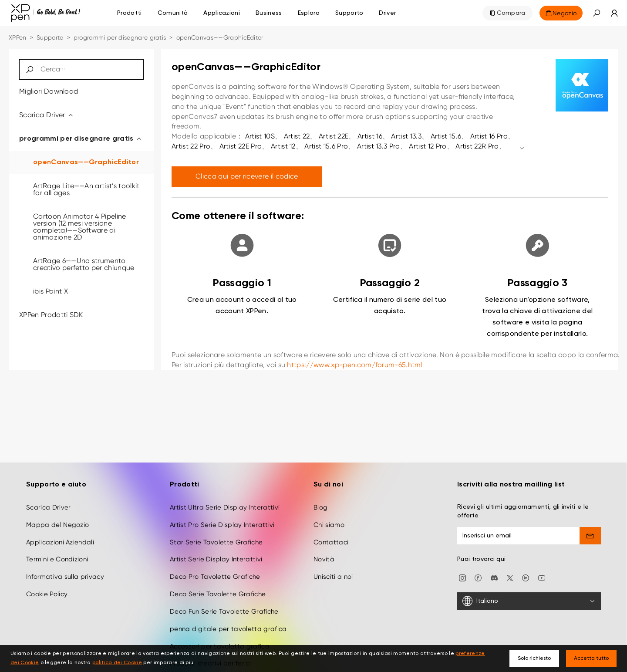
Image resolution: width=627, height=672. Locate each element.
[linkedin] (526, 569)
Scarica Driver (47, 115)
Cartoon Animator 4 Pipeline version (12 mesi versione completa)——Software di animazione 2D (80, 227)
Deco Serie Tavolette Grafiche (218, 585)
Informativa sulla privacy (65, 568)
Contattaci (331, 533)
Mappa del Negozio (57, 516)
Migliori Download (49, 91)
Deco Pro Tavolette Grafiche (215, 568)
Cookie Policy (47, 585)
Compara (511, 13)
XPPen (18, 37)
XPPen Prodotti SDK (51, 315)
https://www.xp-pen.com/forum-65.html (355, 365)
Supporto (50, 37)
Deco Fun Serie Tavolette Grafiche (224, 603)
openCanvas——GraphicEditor (86, 162)
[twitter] (510, 569)
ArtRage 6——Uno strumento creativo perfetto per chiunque (84, 264)
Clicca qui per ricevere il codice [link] (247, 176)
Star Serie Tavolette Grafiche (216, 533)
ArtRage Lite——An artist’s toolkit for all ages (86, 189)
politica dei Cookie (117, 663)
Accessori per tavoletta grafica (220, 638)
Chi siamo (329, 516)
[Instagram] (462, 569)
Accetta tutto (591, 658)
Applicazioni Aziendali (60, 533)
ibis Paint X (51, 291)
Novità (324, 550)
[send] (590, 527)
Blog (320, 499)
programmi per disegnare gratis (120, 37)
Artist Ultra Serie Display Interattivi (225, 499)
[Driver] (387, 13)
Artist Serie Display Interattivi (216, 550)
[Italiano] (529, 592)
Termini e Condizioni (57, 550)
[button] (597, 13)
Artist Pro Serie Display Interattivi (222, 516)
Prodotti (130, 13)
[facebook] (478, 569)
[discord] (494, 569)
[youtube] (542, 569)
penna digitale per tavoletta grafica (228, 620)
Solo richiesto (534, 658)
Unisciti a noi (333, 568)
